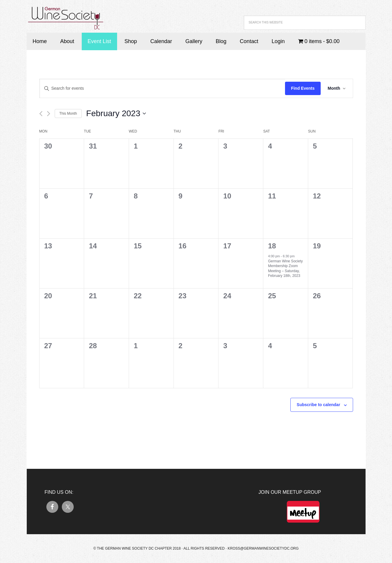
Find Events (303, 88)
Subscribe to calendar (318, 405)
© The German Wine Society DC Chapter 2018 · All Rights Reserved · (160, 548)
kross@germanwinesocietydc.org (263, 548)
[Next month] (49, 114)
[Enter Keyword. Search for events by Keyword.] (162, 88)
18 (272, 246)
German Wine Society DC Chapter (65, 15)
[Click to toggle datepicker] (116, 113)
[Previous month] (41, 114)
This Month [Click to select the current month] (68, 113)
